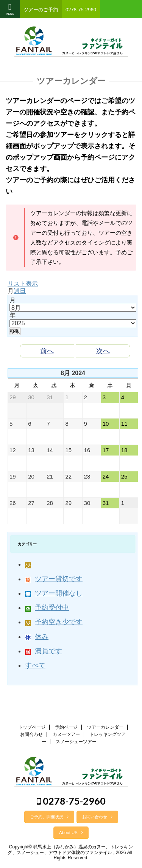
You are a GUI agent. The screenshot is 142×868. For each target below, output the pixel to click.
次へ (103, 351)
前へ (47, 351)
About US (71, 833)
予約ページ (66, 727)
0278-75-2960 (71, 801)
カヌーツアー (66, 734)
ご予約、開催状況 (49, 817)
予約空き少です (54, 622)
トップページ (32, 727)
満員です (44, 651)
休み (37, 637)
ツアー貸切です (54, 579)
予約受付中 (47, 608)
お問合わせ (31, 734)
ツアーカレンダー (105, 727)
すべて (35, 665)
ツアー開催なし (54, 593)
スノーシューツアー (76, 742)
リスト (23, 284)
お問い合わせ (97, 817)
